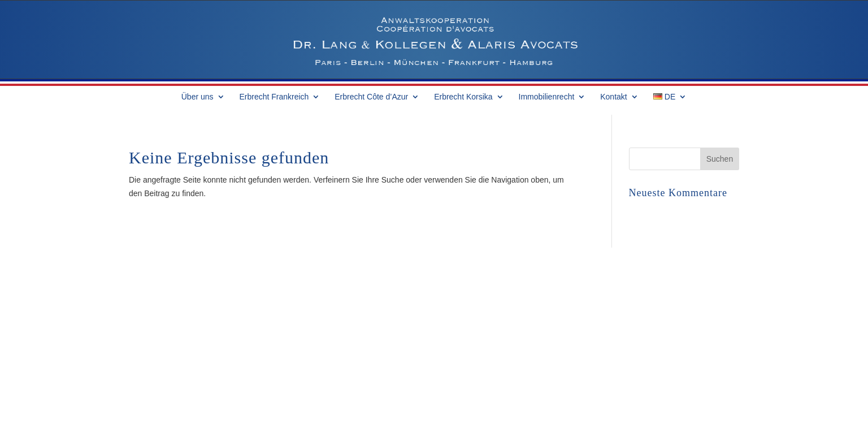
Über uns (198, 97)
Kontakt (613, 97)
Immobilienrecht (547, 97)
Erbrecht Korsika (463, 97)
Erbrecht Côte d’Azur (371, 97)
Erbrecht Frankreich (274, 97)
